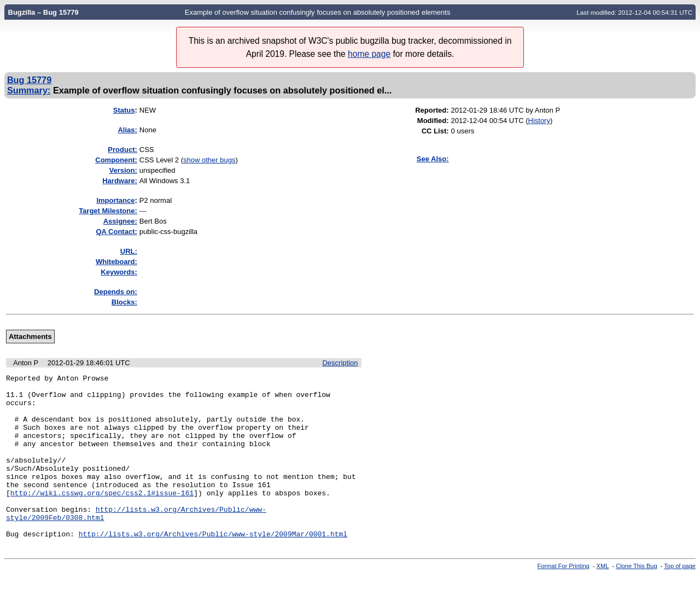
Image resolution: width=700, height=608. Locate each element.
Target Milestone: (108, 211)
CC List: (435, 131)
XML (603, 599)
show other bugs (209, 160)
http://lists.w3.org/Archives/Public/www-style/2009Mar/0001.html (213, 566)
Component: (116, 160)
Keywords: (119, 272)
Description (340, 363)
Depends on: (116, 292)
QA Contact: (116, 232)
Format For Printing (564, 599)
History (539, 121)
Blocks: (124, 302)
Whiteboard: (116, 262)
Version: (123, 170)
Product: (122, 150)
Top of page (680, 599)
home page (369, 54)
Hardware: (120, 181)
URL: (129, 251)
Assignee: (120, 221)
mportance (115, 200)
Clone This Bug (636, 599)
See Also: (433, 159)
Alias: (127, 130)
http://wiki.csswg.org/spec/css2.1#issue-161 (102, 517)
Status (124, 110)
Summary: (29, 90)
